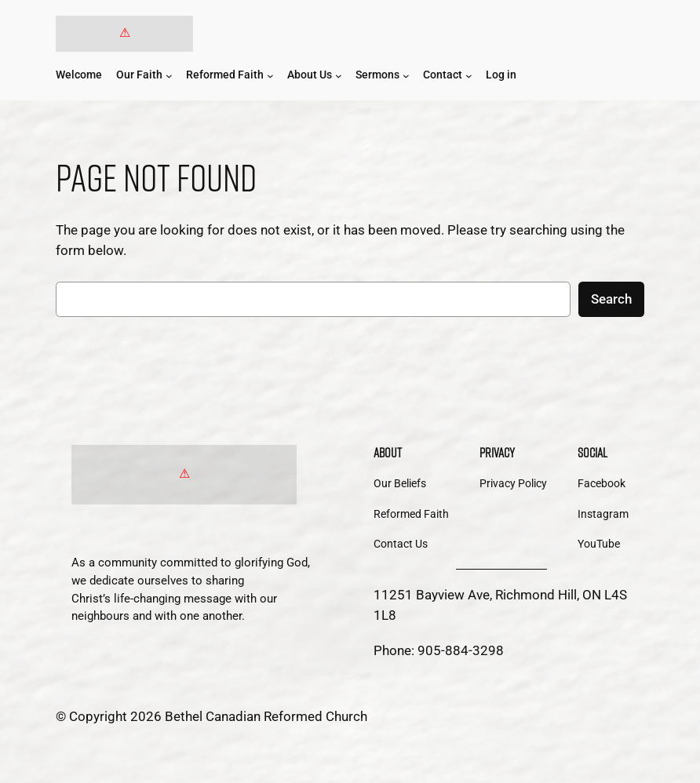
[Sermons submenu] (406, 76)
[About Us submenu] (339, 76)
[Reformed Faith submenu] (270, 76)
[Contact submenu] (469, 76)
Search (611, 299)
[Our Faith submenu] (169, 76)
